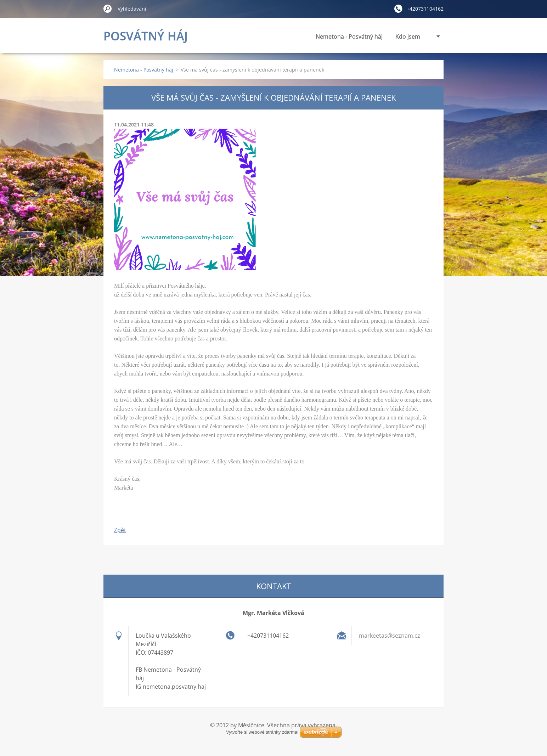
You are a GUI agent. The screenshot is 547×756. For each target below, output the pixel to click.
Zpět (120, 530)
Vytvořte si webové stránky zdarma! (273, 741)
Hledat (108, 9)
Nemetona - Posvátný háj (285, 36)
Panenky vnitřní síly (394, 36)
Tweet (177, 512)
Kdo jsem (344, 36)
